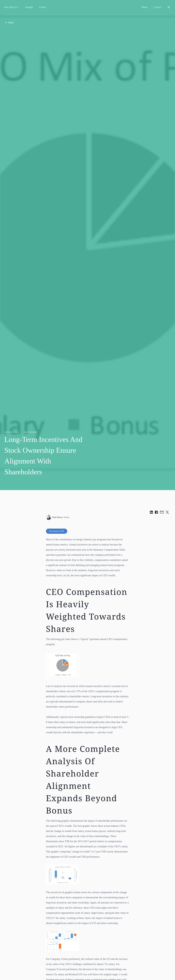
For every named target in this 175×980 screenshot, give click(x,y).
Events (43, 7)
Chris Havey (58, 517)
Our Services (11, 7)
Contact (157, 7)
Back (9, 22)
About (144, 7)
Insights (29, 7)
